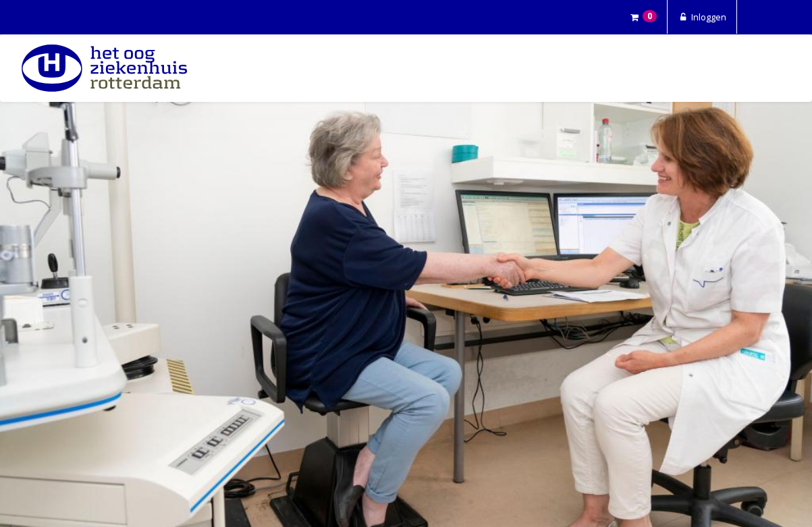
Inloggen (702, 17)
